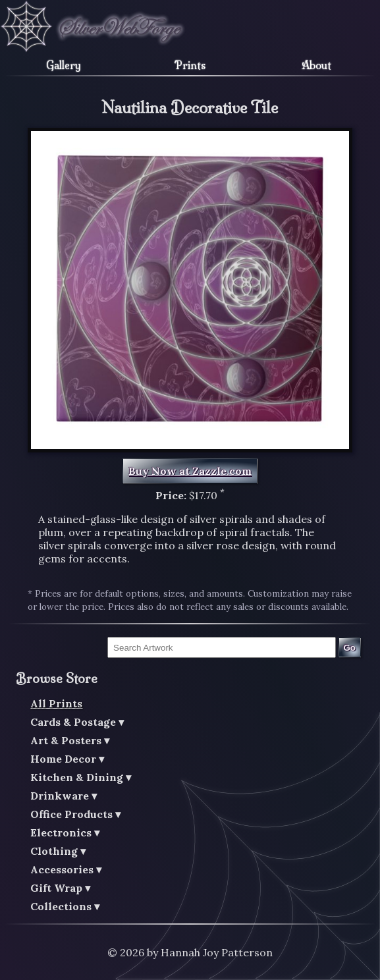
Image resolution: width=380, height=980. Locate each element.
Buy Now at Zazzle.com (190, 471)
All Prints (56, 703)
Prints (190, 65)
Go (349, 648)
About (316, 65)
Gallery (64, 65)
